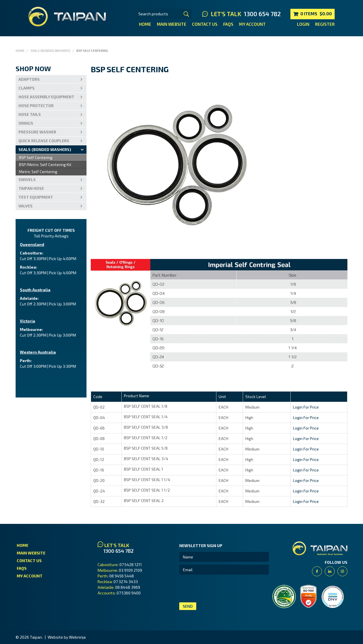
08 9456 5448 (122, 576)
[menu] (51, 165)
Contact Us (205, 24)
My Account (252, 24)
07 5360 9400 (129, 593)
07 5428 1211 (131, 565)
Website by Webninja (67, 637)
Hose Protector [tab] (36, 106)
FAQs (228, 24)
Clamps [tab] (27, 88)
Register (325, 24)
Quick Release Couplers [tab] (44, 141)
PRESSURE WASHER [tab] (37, 132)
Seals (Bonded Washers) (50, 51)
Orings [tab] (26, 123)
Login (303, 24)
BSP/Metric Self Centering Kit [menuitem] (45, 164)
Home (145, 24)
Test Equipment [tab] (36, 197)
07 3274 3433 (126, 582)
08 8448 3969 (128, 587)
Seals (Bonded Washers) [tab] (45, 149)
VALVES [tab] (26, 206)
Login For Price (306, 407)
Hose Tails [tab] (30, 114)
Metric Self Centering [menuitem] (38, 172)
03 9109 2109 (130, 570)
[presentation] (222, 588)
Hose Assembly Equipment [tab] (46, 97)
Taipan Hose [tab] (31, 188)
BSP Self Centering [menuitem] (36, 157)
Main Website (172, 24)
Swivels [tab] (27, 179)
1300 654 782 (262, 14)
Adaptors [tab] (29, 79)
